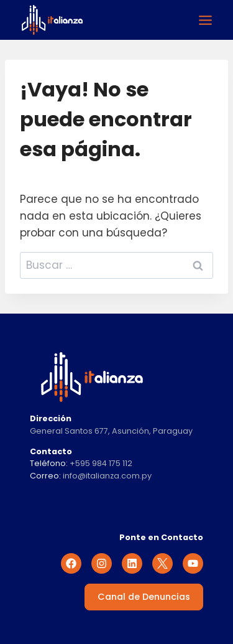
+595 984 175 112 (101, 463)
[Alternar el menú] (205, 20)
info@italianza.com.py (107, 476)
